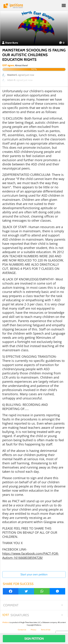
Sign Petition (34, 639)
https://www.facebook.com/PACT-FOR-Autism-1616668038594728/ (31, 556)
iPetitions (34, 6)
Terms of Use (46, 630)
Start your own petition (34, 574)
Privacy (33, 630)
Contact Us (22, 630)
